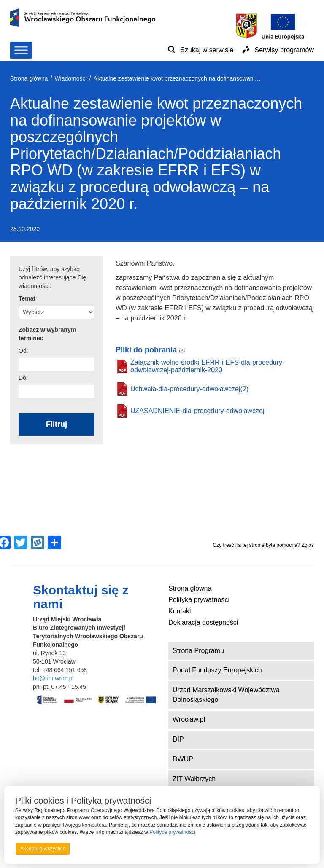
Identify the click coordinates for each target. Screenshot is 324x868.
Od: (23, 351)
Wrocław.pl (189, 719)
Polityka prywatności (199, 600)
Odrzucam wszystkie (173, 849)
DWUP (183, 759)
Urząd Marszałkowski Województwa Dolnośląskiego (226, 695)
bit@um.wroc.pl (53, 678)
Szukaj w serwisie (207, 50)
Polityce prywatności (172, 832)
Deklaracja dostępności (203, 622)
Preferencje (292, 848)
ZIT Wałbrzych (194, 779)
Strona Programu (198, 651)
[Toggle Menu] (21, 50)
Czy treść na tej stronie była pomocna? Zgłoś (263, 545)
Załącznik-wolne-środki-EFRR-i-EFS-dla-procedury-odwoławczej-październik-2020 (207, 366)
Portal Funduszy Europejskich (217, 670)
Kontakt (180, 611)
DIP (178, 739)
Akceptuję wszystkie (43, 849)
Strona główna (190, 588)
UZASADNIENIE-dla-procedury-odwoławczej (197, 411)
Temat (27, 298)
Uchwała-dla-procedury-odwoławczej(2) (189, 389)
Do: (23, 378)
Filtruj (57, 424)
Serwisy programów (284, 50)
